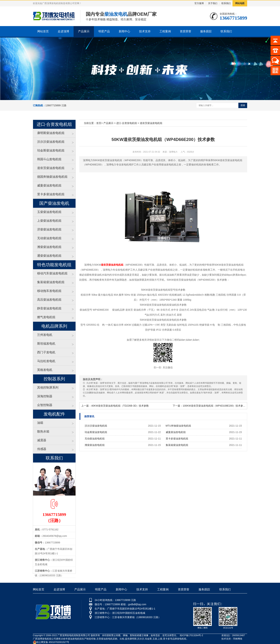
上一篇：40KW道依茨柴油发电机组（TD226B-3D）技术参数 (115, 406)
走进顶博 (63, 31)
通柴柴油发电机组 (49, 256)
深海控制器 (45, 396)
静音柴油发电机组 (49, 308)
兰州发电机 (45, 335)
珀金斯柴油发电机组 (51, 151)
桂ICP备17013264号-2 (191, 635)
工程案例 (165, 31)
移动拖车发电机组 (49, 291)
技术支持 (145, 31)
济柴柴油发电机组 (49, 229)
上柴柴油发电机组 (49, 221)
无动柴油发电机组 (49, 238)
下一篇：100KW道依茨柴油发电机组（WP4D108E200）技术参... (209, 406)
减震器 (42, 440)
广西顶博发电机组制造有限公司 (74, 635)
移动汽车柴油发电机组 (52, 273)
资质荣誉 (186, 31)
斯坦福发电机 (46, 344)
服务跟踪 (206, 31)
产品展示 (84, 31)
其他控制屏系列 (48, 388)
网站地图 (240, 3)
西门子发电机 (46, 352)
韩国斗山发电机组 (49, 159)
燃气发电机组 (46, 317)
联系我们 (226, 3)
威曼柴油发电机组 (49, 186)
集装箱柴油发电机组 (51, 282)
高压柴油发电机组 (49, 300)
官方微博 (199, 3)
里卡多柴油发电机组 (51, 194)
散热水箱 (43, 432)
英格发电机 (45, 370)
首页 (99, 123)
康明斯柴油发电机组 (51, 133)
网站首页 (43, 31)
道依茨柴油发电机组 (51, 168)
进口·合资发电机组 (127, 123)
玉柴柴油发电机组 (49, 212)
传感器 (42, 449)
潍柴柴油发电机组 (49, 247)
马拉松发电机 (46, 361)
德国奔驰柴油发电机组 (52, 177)
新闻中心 (124, 31)
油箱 (40, 423)
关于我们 (213, 3)
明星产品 (104, 31)
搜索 (243, 105)
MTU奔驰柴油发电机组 (178, 426)
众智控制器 (45, 405)
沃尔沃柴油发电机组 (51, 142)
